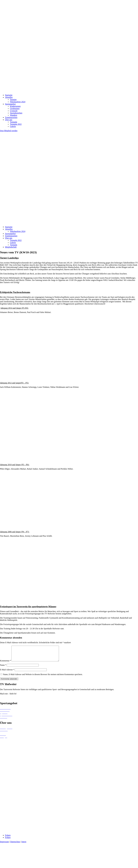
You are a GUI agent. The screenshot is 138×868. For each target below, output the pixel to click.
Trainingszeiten (11, 117)
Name (3, 668)
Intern (24, 845)
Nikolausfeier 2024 (18, 102)
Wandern (14, 115)
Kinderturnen (15, 106)
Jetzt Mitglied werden (9, 131)
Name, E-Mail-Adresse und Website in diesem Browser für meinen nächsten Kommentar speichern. (43, 677)
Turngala (14, 122)
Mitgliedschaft (11, 247)
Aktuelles (9, 97)
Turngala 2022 (16, 124)
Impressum (4, 845)
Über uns (9, 120)
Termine (13, 100)
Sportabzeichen (16, 113)
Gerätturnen (15, 108)
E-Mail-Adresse (7, 673)
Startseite (9, 95)
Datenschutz (15, 845)
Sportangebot (10, 104)
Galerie (13, 126)
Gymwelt (14, 111)
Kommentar (5, 664)
